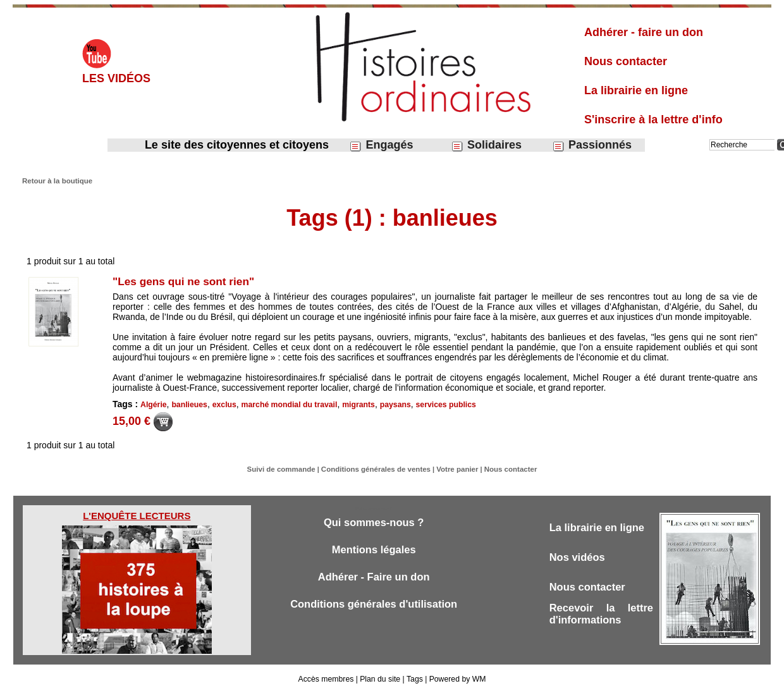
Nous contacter (626, 61)
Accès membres (327, 679)
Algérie (153, 405)
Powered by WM (456, 679)
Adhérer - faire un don (644, 32)
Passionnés (592, 145)
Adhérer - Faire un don (374, 578)
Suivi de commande (285, 469)
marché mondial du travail (287, 405)
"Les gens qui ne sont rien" (187, 281)
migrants (354, 405)
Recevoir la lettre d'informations (601, 616)
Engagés (381, 145)
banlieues (189, 405)
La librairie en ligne (636, 90)
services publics (440, 405)
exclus (223, 405)
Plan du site (380, 679)
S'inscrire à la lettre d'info (653, 120)
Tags (414, 679)
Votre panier (454, 469)
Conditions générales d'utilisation (374, 606)
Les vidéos (116, 78)
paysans (391, 405)
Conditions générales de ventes (377, 469)
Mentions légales (374, 550)
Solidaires (486, 145)
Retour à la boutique (56, 181)
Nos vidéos (578, 558)
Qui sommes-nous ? (373, 523)
